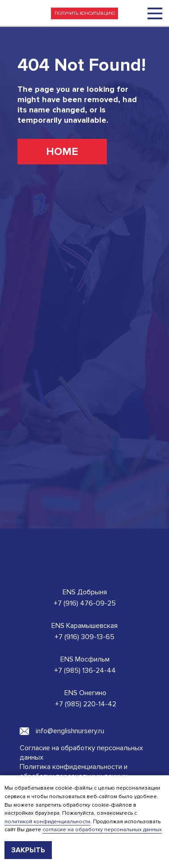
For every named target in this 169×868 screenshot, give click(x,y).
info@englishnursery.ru (70, 731)
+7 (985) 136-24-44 (85, 670)
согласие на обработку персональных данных (102, 830)
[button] (84, 13)
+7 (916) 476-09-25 (85, 603)
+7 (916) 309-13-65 (84, 637)
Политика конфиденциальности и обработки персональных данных (74, 771)
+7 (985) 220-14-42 (86, 704)
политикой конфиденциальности (47, 822)
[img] (155, 13)
